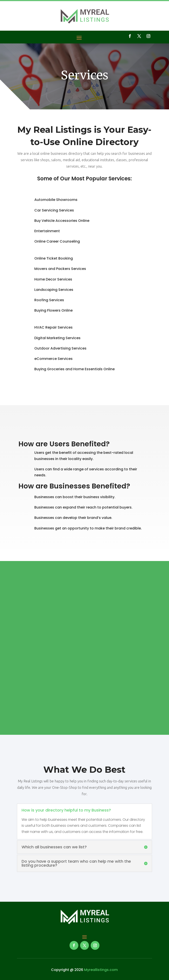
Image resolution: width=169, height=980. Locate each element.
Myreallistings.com (101, 970)
